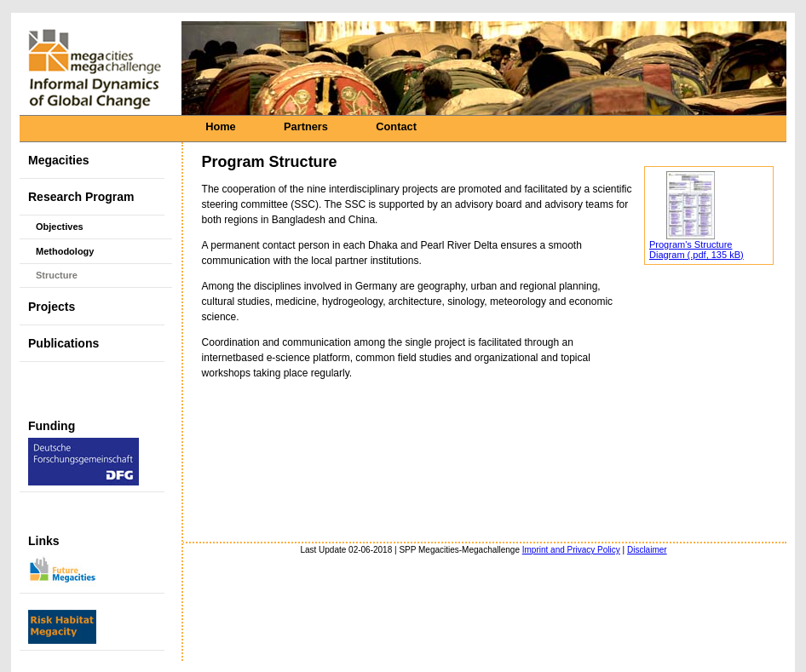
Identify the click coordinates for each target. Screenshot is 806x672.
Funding (83, 452)
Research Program (81, 197)
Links (62, 560)
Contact (396, 126)
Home (221, 126)
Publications (63, 343)
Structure (57, 275)
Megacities (59, 160)
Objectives (60, 227)
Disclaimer (647, 550)
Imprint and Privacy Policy (571, 550)
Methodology (65, 251)
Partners (306, 126)
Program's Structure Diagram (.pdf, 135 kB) (697, 250)
